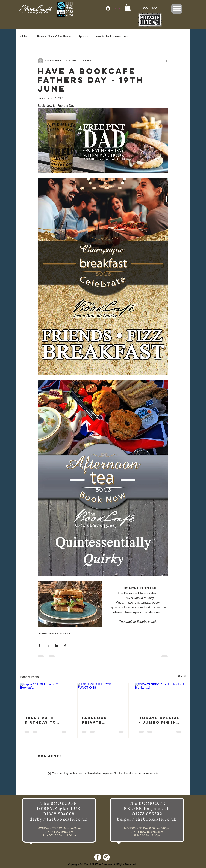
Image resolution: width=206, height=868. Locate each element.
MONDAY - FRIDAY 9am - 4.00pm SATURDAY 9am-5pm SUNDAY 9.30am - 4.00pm (59, 832)
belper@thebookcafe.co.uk (147, 819)
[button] (128, 7)
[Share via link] (65, 646)
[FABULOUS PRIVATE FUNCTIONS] (103, 697)
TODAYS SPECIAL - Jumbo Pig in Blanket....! (160, 720)
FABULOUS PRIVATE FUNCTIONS (96, 720)
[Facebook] (98, 857)
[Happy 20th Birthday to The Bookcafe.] (46, 697)
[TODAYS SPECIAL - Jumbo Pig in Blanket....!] (160, 697)
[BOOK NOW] (150, 8)
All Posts (25, 36)
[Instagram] (106, 857)
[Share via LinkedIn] (57, 646)
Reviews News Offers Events (54, 36)
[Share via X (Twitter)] (48, 646)
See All (182, 676)
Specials (83, 36)
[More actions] (166, 61)
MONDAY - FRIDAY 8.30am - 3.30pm (147, 828)
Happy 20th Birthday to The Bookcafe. (44, 720)
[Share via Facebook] (39, 646)
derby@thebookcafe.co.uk (59, 819)
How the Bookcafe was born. (112, 36)
